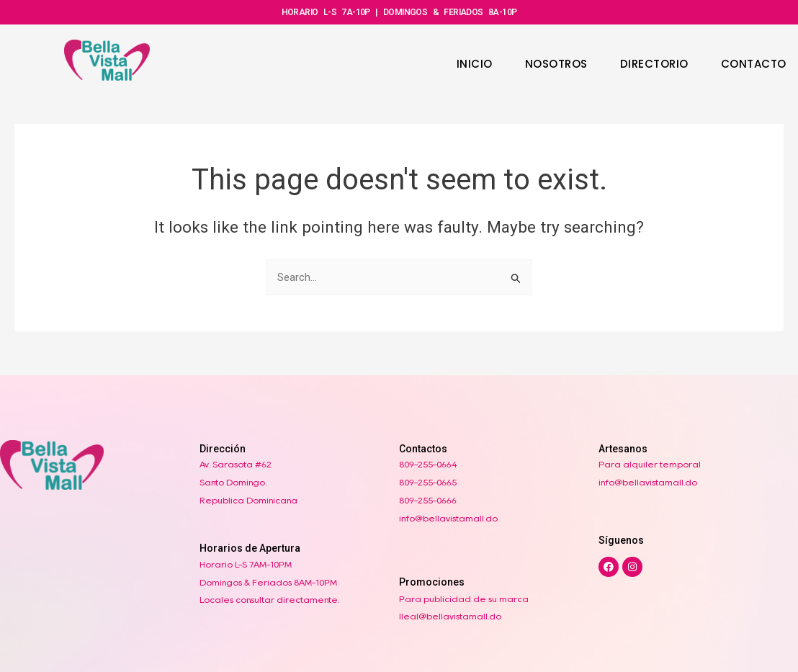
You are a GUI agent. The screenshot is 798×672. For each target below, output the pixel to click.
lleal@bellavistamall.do (450, 616)
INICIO (475, 64)
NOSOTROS (556, 64)
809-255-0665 (428, 482)
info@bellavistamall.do (448, 518)
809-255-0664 (428, 464)
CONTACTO (754, 64)
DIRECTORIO (654, 64)
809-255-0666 (428, 500)
